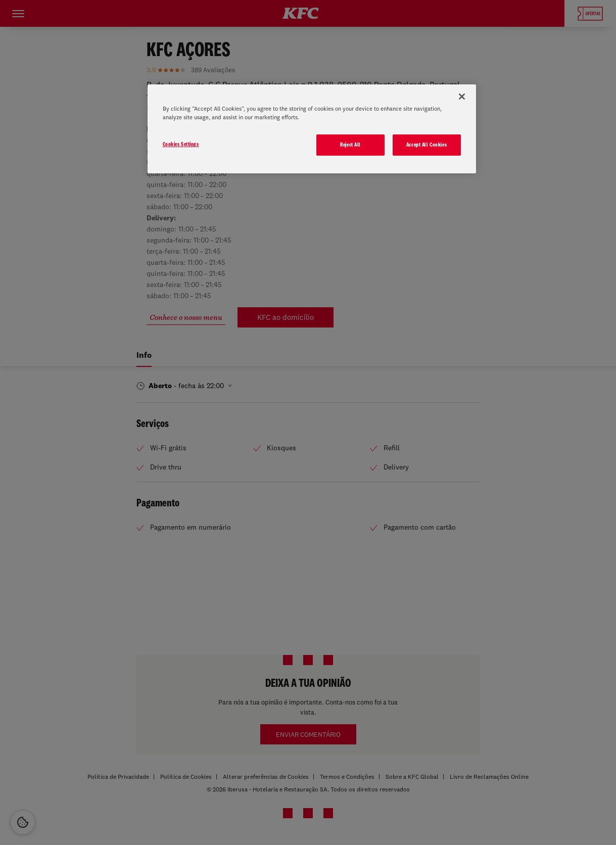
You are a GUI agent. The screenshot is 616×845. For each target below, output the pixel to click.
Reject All (350, 145)
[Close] (462, 97)
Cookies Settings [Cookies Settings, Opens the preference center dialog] (181, 144)
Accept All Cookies (427, 145)
